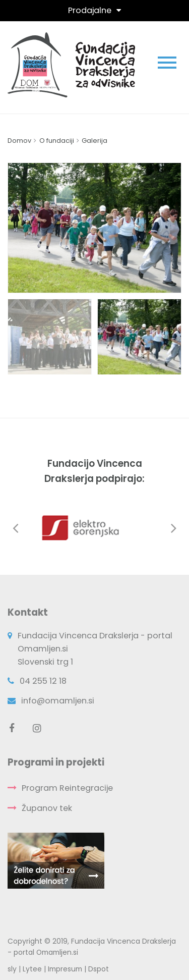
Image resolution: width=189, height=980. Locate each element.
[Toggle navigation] (94, 10)
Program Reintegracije (67, 788)
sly (12, 969)
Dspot (99, 969)
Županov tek (47, 808)
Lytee (32, 969)
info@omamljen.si (58, 701)
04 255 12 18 (43, 681)
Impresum (65, 969)
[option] (94, 228)
